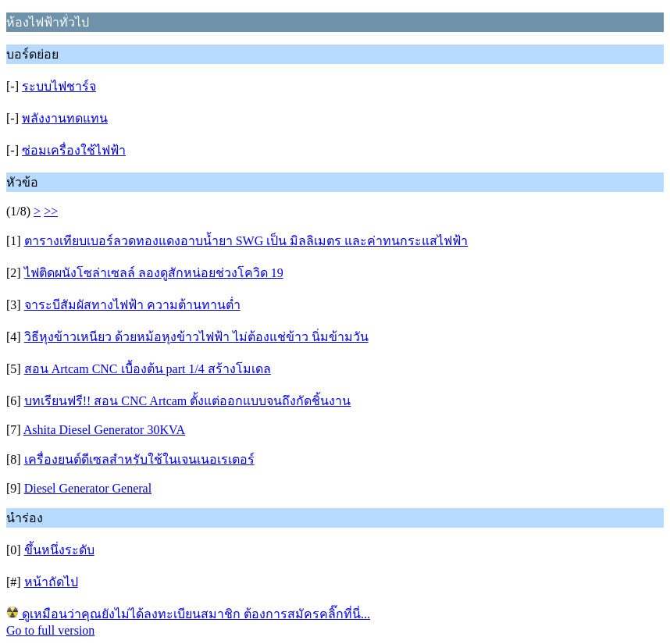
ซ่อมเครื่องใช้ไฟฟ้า (74, 150)
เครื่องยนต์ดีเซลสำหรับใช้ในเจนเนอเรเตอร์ (139, 459)
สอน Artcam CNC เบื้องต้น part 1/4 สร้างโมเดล (148, 369)
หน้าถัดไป (51, 582)
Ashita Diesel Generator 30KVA (104, 430)
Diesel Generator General (88, 488)
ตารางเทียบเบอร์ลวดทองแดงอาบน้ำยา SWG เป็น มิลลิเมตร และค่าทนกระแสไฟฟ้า (246, 241)
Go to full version (50, 630)
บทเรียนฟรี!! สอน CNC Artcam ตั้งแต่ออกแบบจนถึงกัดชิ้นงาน (188, 401)
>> (51, 211)
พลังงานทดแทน (65, 118)
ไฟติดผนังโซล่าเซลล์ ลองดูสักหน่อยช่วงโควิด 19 (154, 273)
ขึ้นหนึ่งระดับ (59, 550)
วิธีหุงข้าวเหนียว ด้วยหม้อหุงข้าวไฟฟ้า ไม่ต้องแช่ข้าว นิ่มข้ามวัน (196, 337)
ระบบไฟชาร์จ (59, 86)
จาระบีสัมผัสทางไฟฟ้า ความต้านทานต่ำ (132, 305)
